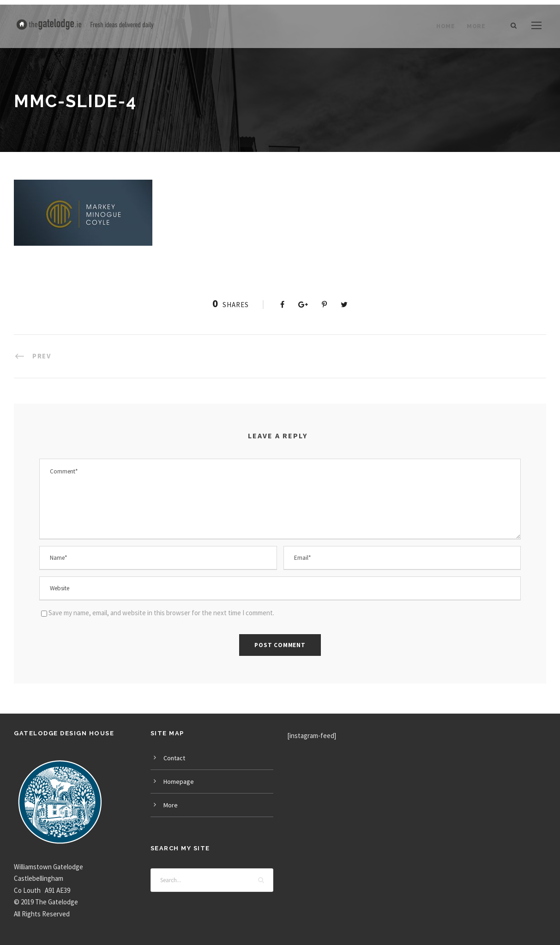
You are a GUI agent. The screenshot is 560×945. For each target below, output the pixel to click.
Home (446, 26)
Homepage (179, 781)
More (476, 26)
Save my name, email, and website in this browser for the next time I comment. (161, 613)
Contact (174, 758)
